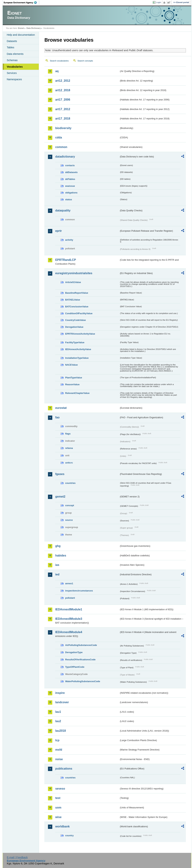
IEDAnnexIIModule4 (69, 632)
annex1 (69, 583)
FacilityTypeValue (75, 342)
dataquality (63, 210)
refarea (69, 448)
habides (61, 556)
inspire (60, 693)
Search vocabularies (59, 61)
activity (69, 240)
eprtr (58, 231)
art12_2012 (63, 81)
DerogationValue (74, 327)
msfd (59, 750)
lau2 (58, 721)
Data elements (15, 54)
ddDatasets (71, 172)
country (69, 835)
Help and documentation (21, 35)
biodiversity (63, 128)
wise (58, 817)
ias (57, 565)
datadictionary (65, 157)
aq (57, 71)
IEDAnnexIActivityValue (78, 349)
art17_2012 (63, 109)
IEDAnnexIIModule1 (69, 609)
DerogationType (74, 652)
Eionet (21, 28)
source (69, 520)
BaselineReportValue (77, 293)
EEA (21, 3)
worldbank (62, 826)
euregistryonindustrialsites (74, 273)
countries (70, 483)
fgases (60, 474)
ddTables (70, 179)
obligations (71, 193)
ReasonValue (72, 384)
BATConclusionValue (77, 307)
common (61, 147)
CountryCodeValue (75, 320)
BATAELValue (72, 300)
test (58, 798)
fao (57, 417)
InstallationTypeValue (77, 358)
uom (58, 808)
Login (158, 2)
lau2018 (60, 731)
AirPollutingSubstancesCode (81, 645)
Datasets (12, 41)
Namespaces (14, 79)
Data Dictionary (34, 28)
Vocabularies (15, 67)
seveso (60, 789)
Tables (10, 47)
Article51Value (73, 282)
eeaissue (70, 186)
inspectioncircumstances (79, 591)
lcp (57, 740)
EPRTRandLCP (66, 260)
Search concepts (85, 61)
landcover (62, 702)
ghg (58, 546)
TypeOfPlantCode (75, 667)
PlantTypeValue (74, 378)
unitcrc (69, 463)
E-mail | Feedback (17, 857)
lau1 (58, 712)
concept (70, 505)
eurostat (61, 408)
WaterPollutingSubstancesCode (83, 681)
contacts (70, 165)
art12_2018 (63, 90)
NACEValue (71, 365)
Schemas (12, 60)
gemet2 (60, 497)
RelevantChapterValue (77, 393)
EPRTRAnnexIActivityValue (80, 334)
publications (64, 769)
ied (57, 574)
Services (12, 73)
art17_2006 (63, 100)
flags (68, 434)
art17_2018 (63, 119)
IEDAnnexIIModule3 (69, 619)
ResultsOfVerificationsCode (80, 660)
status (69, 199)
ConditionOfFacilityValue (79, 313)
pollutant (70, 598)
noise (59, 759)
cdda (59, 137)
